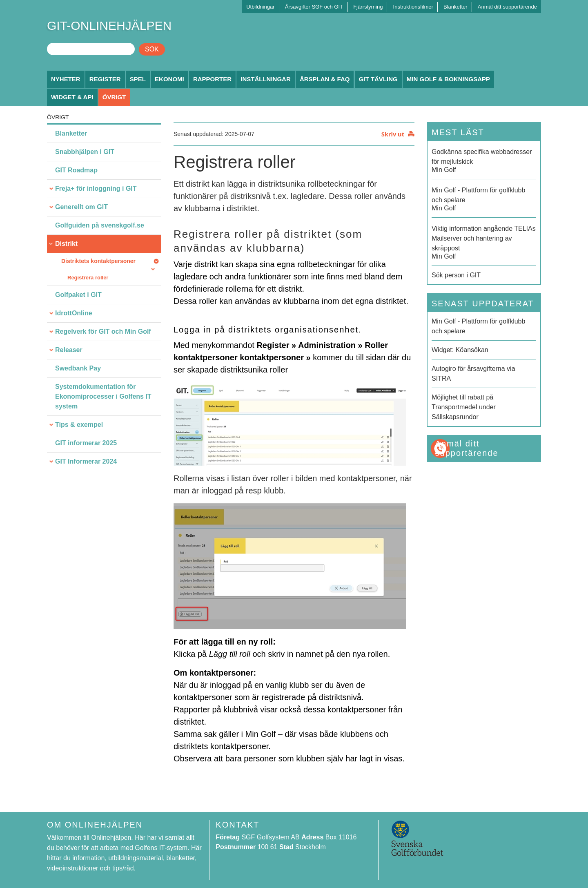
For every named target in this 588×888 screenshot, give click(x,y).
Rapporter (212, 79)
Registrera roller (88, 278)
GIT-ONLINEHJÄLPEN (109, 26)
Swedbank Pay (78, 368)
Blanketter (455, 7)
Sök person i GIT (456, 275)
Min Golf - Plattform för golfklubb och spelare (478, 326)
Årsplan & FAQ (325, 79)
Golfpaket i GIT (78, 295)
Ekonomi (169, 79)
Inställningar (266, 79)
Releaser (69, 350)
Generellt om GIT (81, 207)
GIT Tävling (378, 79)
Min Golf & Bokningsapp (448, 79)
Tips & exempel (79, 425)
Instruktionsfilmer (413, 7)
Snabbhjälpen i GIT (85, 152)
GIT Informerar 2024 (86, 461)
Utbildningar (260, 7)
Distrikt (66, 244)
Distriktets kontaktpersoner (98, 261)
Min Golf (484, 160)
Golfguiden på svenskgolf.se (100, 225)
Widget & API (72, 97)
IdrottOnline (74, 313)
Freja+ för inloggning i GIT (96, 189)
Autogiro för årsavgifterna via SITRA (473, 374)
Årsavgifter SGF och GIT (314, 7)
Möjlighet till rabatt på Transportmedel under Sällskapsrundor (464, 407)
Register (105, 79)
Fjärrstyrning (368, 7)
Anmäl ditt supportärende (507, 7)
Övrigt (114, 97)
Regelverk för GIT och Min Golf (103, 331)
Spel (138, 79)
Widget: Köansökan (460, 350)
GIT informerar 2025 (86, 443)
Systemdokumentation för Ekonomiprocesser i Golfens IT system (103, 396)
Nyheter (66, 79)
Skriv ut (393, 134)
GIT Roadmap (76, 170)
